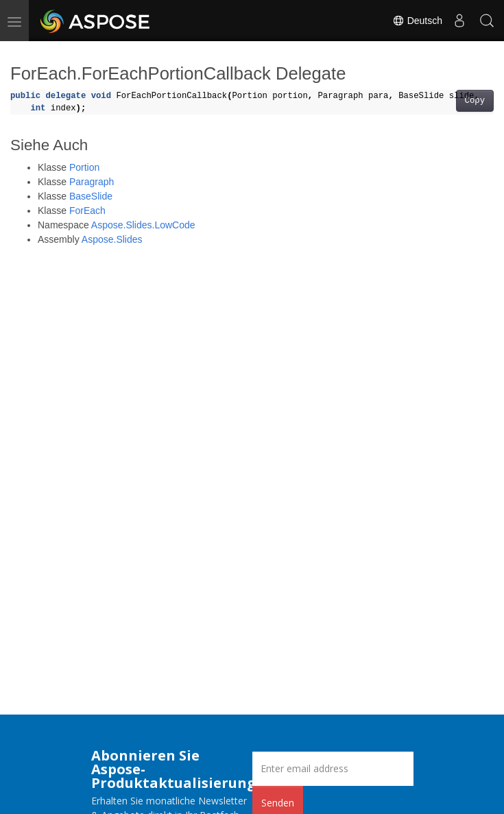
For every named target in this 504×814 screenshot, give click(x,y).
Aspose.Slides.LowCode (143, 225)
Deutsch (417, 21)
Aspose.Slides (112, 239)
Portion (84, 167)
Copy (475, 101)
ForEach (87, 211)
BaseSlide (91, 196)
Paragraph (92, 182)
